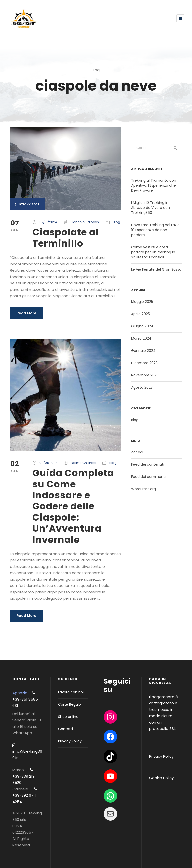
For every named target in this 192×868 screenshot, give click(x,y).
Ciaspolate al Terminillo (66, 238)
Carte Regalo (70, 704)
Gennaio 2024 (143, 351)
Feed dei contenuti (148, 464)
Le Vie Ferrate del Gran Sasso (156, 269)
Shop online (68, 717)
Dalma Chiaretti (84, 463)
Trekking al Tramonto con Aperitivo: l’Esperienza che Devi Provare (154, 185)
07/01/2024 (48, 222)
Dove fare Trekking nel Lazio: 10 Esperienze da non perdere (156, 230)
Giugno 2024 (142, 326)
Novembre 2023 (145, 375)
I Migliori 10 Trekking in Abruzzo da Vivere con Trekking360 (151, 208)
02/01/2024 (49, 463)
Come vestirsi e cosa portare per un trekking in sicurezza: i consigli (153, 252)
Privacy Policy (70, 741)
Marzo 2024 (141, 338)
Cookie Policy (161, 778)
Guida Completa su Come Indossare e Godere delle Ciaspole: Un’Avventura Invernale (73, 506)
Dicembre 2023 (144, 363)
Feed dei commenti (148, 477)
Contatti (66, 729)
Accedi (137, 452)
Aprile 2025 (141, 314)
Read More (27, 313)
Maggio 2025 (142, 302)
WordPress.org (144, 489)
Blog (117, 222)
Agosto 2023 (142, 387)
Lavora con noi (71, 692)
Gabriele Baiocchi (85, 222)
